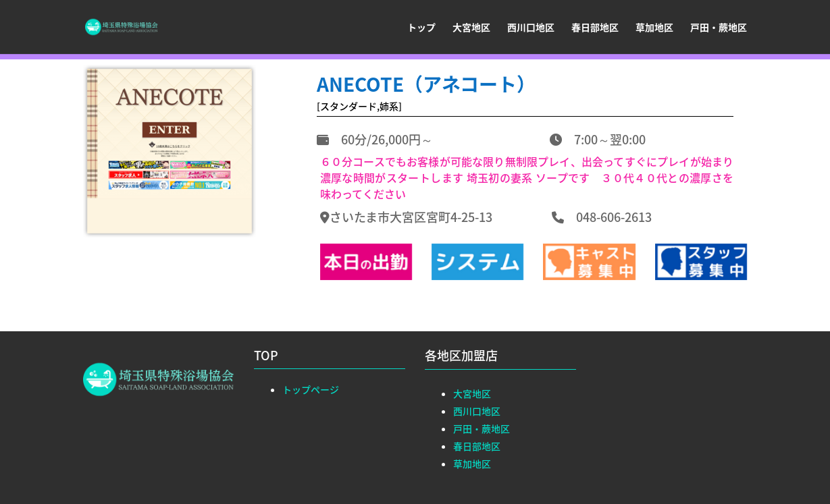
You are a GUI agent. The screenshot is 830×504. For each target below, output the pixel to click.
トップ (421, 28)
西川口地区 (531, 28)
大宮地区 (471, 28)
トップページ (311, 389)
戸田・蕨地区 (719, 28)
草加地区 (654, 28)
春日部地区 (595, 28)
